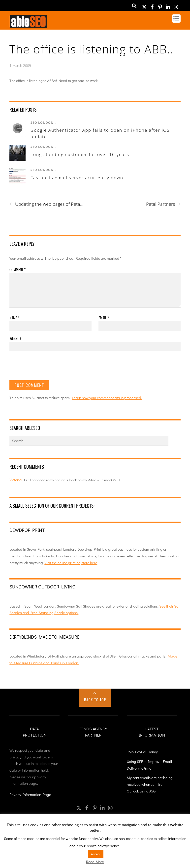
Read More (95, 862)
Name (14, 318)
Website (15, 338)
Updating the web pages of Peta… (46, 204)
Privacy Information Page (30, 794)
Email (104, 318)
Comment (17, 269)
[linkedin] (168, 5)
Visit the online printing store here (71, 563)
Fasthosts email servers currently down (77, 178)
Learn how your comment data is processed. (107, 398)
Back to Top (95, 700)
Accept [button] (96, 854)
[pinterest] (160, 5)
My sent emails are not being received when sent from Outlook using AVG (150, 784)
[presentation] (47, 368)
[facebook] (152, 5)
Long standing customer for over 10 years (80, 154)
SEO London (42, 123)
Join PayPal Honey (142, 752)
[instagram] (176, 5)
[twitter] (144, 5)
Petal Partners (163, 204)
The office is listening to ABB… (93, 49)
